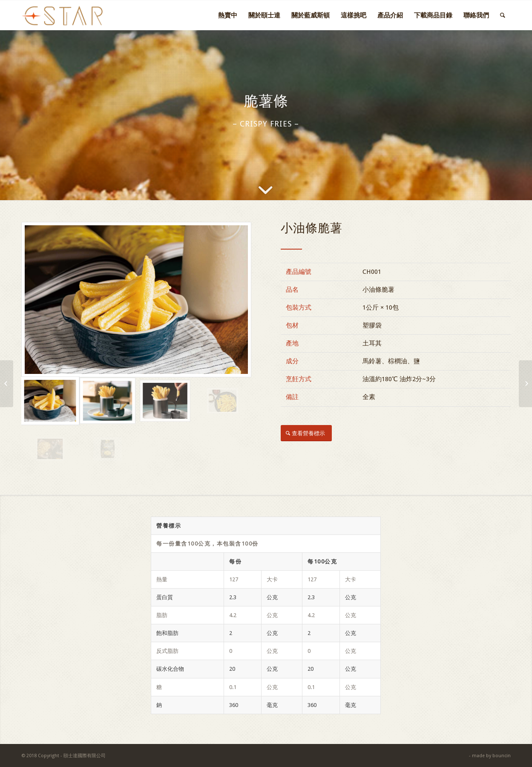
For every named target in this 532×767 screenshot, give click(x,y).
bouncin (502, 756)
